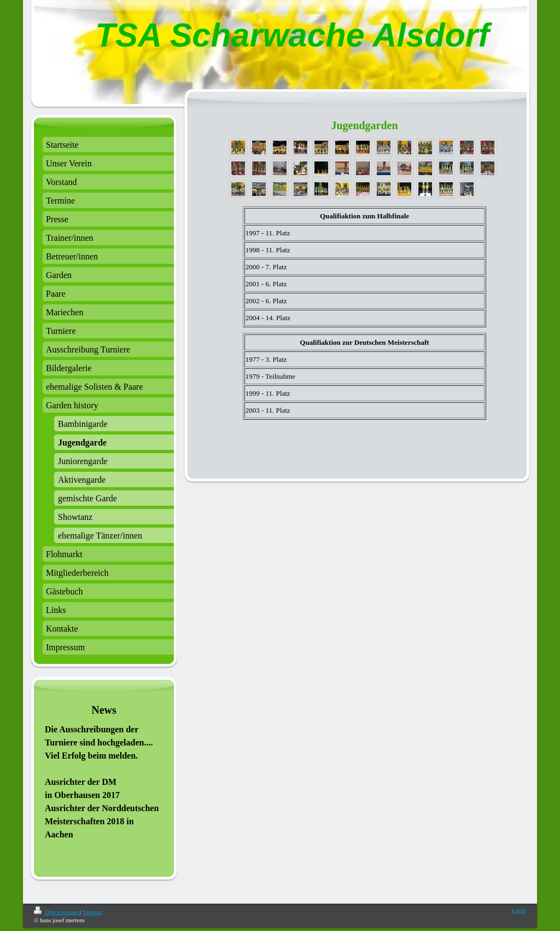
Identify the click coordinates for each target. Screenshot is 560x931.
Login (519, 910)
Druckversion (57, 912)
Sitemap (92, 912)
